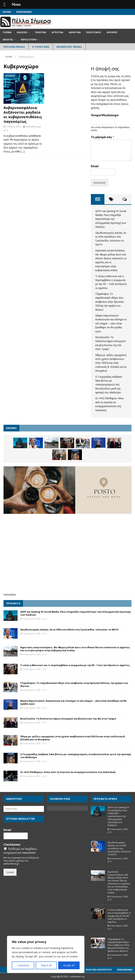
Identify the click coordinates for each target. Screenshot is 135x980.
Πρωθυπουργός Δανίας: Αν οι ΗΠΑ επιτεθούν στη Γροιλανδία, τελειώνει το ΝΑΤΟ (69, 630)
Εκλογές (8, 40)
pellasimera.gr (33, 126)
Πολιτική (41, 32)
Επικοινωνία (24, 12)
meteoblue (10, 595)
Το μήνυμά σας (103, 137)
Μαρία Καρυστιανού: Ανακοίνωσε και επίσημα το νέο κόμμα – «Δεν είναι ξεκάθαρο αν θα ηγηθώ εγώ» (111, 323)
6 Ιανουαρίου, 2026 (32, 619)
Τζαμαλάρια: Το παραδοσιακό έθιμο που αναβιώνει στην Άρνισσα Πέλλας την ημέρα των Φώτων (109, 302)
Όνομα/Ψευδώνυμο (105, 115)
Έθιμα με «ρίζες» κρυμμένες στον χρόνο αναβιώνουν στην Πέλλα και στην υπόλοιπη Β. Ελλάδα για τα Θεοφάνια (111, 363)
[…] (23, 151)
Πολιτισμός (94, 32)
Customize (23, 965)
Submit (10, 872)
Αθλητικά (75, 32)
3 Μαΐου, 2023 (14, 126)
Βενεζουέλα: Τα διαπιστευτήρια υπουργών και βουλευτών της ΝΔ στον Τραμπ (68, 719)
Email (95, 166)
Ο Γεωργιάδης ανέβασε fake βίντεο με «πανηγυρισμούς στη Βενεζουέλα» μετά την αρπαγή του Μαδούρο (109, 385)
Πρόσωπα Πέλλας (14, 47)
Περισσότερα (29, 40)
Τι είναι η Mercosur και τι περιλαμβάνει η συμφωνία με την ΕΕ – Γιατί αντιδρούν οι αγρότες (75, 665)
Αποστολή (100, 183)
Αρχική (7, 12)
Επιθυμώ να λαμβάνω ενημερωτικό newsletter (20, 851)
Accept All (69, 965)
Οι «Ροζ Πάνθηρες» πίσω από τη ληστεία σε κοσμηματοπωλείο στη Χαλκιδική (68, 772)
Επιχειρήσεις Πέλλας (69, 47)
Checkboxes (13, 845)
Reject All (46, 965)
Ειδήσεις (22, 32)
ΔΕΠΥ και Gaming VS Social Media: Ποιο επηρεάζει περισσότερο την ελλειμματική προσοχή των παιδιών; (111, 219)
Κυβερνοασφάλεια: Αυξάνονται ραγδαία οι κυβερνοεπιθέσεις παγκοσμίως (23, 115)
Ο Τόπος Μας (41, 47)
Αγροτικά (57, 32)
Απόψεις (112, 32)
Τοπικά (7, 32)
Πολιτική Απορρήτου (99, 970)
